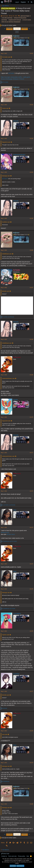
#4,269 (31, 375)
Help (28, 856)
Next (25, 29)
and (9, 317)
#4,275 (31, 589)
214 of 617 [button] (17, 29)
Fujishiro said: (6, 635)
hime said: (5, 734)
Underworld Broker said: (8, 378)
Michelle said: (6, 291)
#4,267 (31, 288)
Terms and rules (12, 856)
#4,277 (31, 691)
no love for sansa (27, 20)
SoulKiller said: (6, 222)
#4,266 (31, 250)
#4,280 (31, 804)
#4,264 (31, 172)
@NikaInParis (5, 532)
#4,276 (31, 631)
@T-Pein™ (5, 179)
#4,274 (31, 564)
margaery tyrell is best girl (15, 20)
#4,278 (31, 731)
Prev (9, 29)
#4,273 (31, 528)
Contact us (4, 856)
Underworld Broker (19, 155)
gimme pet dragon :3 (26, 16)
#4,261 (31, 53)
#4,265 (31, 218)
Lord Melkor (17, 614)
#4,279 (31, 763)
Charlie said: (5, 108)
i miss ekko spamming (7, 18)
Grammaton (5, 16)
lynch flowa (4, 20)
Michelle (16, 121)
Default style (5, 854)
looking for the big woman (20, 18)
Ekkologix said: (6, 176)
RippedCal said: (6, 142)
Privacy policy (22, 856)
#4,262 (31, 105)
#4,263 (31, 139)
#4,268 (31, 339)
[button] (2, 2)
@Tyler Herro (11, 534)
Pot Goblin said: (6, 57)
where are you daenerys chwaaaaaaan (11, 22)
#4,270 (31, 417)
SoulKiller (16, 674)
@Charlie (11, 73)
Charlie (15, 400)
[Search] (32, 2)
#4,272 (31, 491)
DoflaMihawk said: (7, 254)
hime (15, 510)
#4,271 (31, 453)
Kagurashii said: (6, 421)
